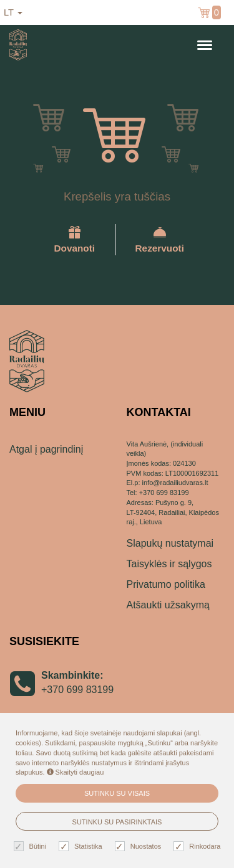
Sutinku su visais (117, 793)
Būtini (32, 847)
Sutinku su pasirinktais (117, 822)
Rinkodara (198, 847)
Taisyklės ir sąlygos (169, 564)
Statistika (82, 847)
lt (13, 12)
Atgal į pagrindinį (46, 449)
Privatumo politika (166, 584)
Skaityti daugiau (76, 772)
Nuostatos (140, 847)
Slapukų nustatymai (170, 543)
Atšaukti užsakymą (168, 605)
